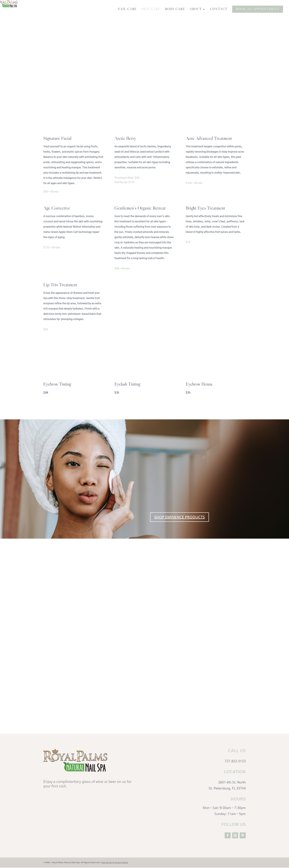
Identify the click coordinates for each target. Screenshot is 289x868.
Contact (219, 10)
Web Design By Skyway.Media (115, 863)
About (196, 10)
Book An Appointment (258, 9)
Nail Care (127, 10)
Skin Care (151, 10)
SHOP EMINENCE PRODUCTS (179, 517)
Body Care (175, 10)
